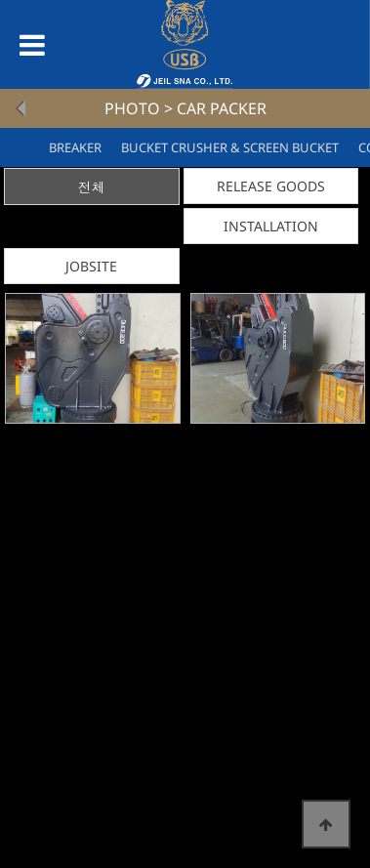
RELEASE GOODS (271, 186)
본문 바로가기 (0, 0)
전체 (92, 187)
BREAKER (75, 147)
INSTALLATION (271, 226)
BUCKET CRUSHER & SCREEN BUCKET (230, 147)
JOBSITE (91, 266)
